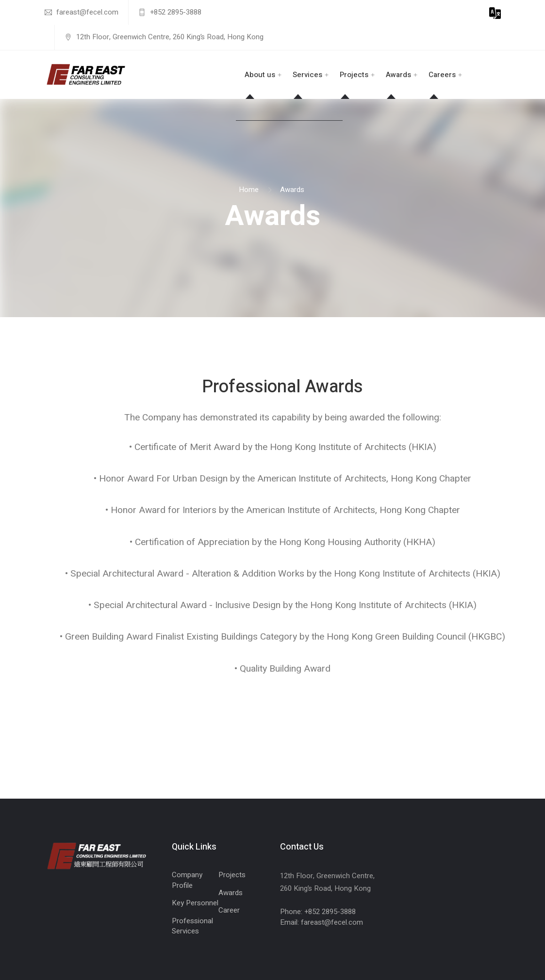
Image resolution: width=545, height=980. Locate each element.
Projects (354, 75)
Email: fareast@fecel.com (322, 922)
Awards (398, 75)
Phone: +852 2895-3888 (318, 912)
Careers (442, 75)
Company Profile (187, 880)
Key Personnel (195, 903)
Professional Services (192, 926)
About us (260, 75)
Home (249, 190)
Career (229, 910)
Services (307, 75)
